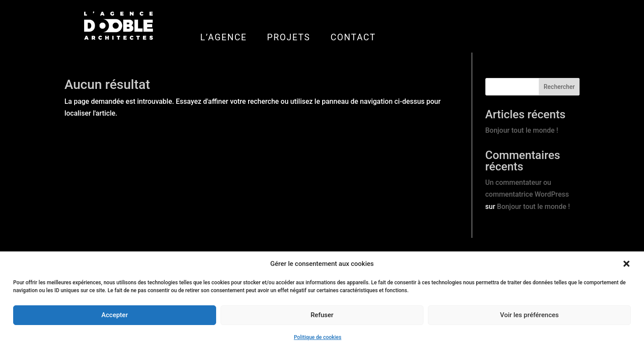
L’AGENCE (224, 37)
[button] (626, 264)
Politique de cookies (317, 337)
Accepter (114, 315)
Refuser (322, 315)
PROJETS (289, 37)
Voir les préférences (530, 315)
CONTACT (353, 37)
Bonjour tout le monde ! (522, 130)
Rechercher (559, 87)
